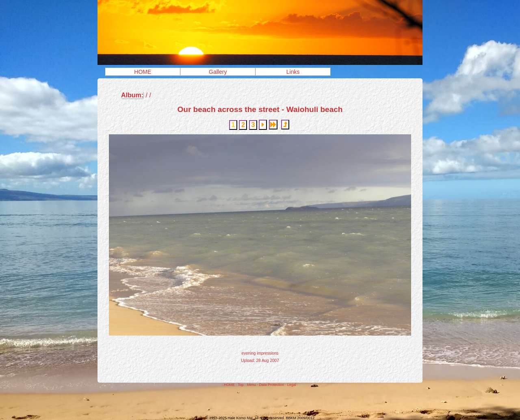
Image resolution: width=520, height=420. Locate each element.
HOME (143, 72)
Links (293, 72)
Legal (292, 385)
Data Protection (271, 385)
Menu (251, 385)
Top (241, 385)
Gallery (218, 72)
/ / (136, 95)
